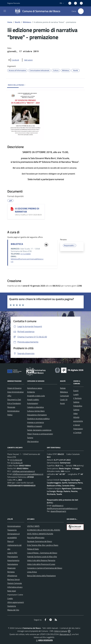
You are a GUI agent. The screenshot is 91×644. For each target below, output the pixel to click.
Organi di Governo (14, 388)
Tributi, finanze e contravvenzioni (40, 434)
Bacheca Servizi (14, 579)
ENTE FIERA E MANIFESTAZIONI (40, 534)
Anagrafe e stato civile (36, 396)
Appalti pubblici (33, 400)
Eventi (76, 391)
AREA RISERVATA (44, 640)
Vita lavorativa (33, 441)
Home (10, 22)
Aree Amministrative (15, 392)
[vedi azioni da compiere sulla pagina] (27, 60)
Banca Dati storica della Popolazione (41, 576)
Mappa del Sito (13, 610)
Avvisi (62, 403)
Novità (17, 22)
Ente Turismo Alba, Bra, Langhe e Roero (43, 545)
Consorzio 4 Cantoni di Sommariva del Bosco (45, 568)
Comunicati (64, 396)
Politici (10, 415)
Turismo (30, 438)
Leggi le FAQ (12, 553)
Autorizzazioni (33, 403)
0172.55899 (26, 254)
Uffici (9, 396)
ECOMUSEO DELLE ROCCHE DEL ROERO (44, 530)
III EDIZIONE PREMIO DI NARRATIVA (27, 210)
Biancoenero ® (65, 634)
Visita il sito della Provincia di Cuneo (41, 564)
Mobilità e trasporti (35, 426)
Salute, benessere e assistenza (39, 430)
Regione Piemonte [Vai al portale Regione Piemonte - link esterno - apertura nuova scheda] (14, 3)
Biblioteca (27, 22)
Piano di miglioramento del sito (14, 545)
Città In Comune (61, 631)
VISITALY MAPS (33, 526)
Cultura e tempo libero (36, 411)
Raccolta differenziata (36, 538)
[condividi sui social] (13, 60)
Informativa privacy (15, 587)
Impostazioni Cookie (15, 595)
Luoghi (76, 394)
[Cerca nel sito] (81, 11)
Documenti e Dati (14, 400)
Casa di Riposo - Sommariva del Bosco (42, 553)
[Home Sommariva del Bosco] (36, 11)
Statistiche (12, 606)
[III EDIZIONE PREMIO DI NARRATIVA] (12, 209)
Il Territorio (77, 398)
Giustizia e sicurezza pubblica (38, 419)
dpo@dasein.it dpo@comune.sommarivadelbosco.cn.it (62, 507)
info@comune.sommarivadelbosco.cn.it (28, 474)
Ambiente (31, 392)
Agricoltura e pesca (35, 388)
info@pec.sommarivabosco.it (24, 471)
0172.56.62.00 (16, 460)
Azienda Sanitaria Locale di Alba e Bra (42, 557)
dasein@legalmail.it (58, 511)
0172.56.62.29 (17, 463)
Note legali (12, 591)
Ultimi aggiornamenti (16, 602)
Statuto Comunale (15, 583)
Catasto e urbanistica (35, 407)
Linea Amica (32, 572)
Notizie (63, 388)
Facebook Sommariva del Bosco (40, 541)
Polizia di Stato (33, 549)
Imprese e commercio (35, 422)
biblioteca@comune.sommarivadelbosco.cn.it (27, 260)
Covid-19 (64, 400)
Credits (10, 598)
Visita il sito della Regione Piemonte (41, 560)
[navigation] (5, 11)
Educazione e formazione (37, 415)
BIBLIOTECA (17, 244)
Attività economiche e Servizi (78, 421)
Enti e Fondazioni (14, 403)
